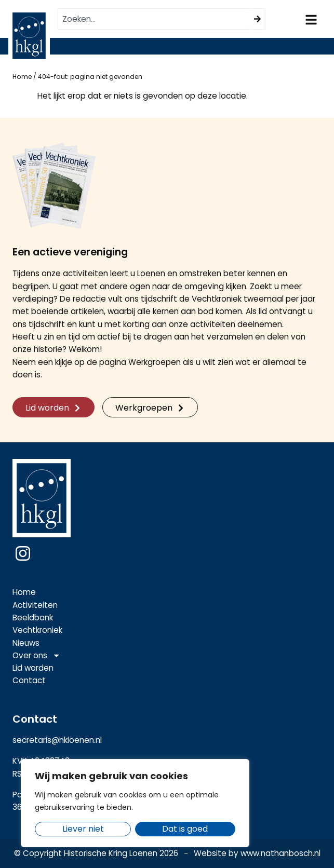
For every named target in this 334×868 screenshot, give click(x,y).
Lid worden (33, 668)
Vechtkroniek (37, 630)
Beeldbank (33, 618)
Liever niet (83, 829)
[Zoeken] (258, 19)
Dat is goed (185, 829)
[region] (135, 803)
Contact (29, 680)
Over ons (36, 656)
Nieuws (26, 643)
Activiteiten (35, 605)
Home (22, 77)
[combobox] (154, 19)
